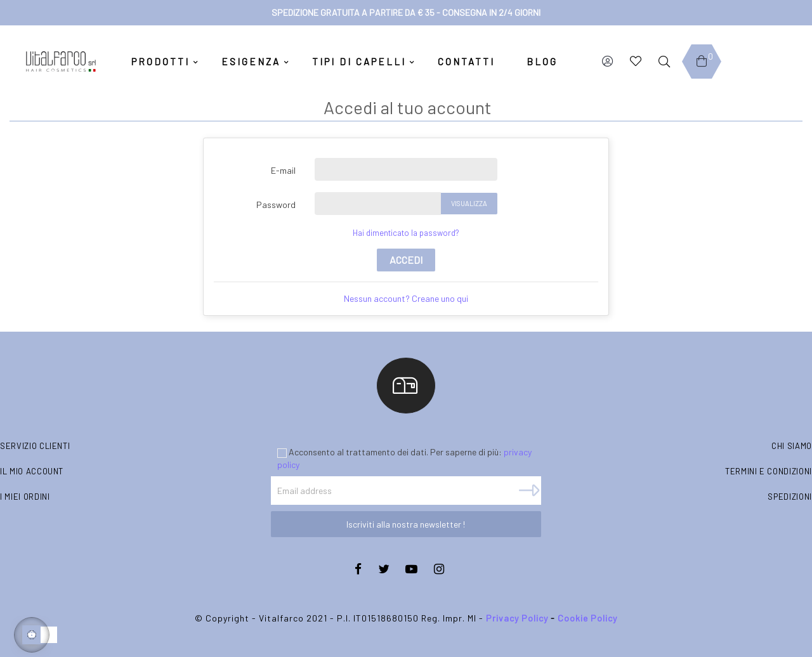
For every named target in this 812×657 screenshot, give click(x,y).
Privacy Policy (517, 618)
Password (276, 205)
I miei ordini (25, 497)
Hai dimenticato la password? (406, 233)
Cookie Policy (587, 618)
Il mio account (32, 471)
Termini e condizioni (769, 471)
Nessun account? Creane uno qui (406, 298)
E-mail (283, 170)
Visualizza (469, 203)
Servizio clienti (35, 446)
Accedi (406, 260)
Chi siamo (792, 446)
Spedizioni (790, 497)
